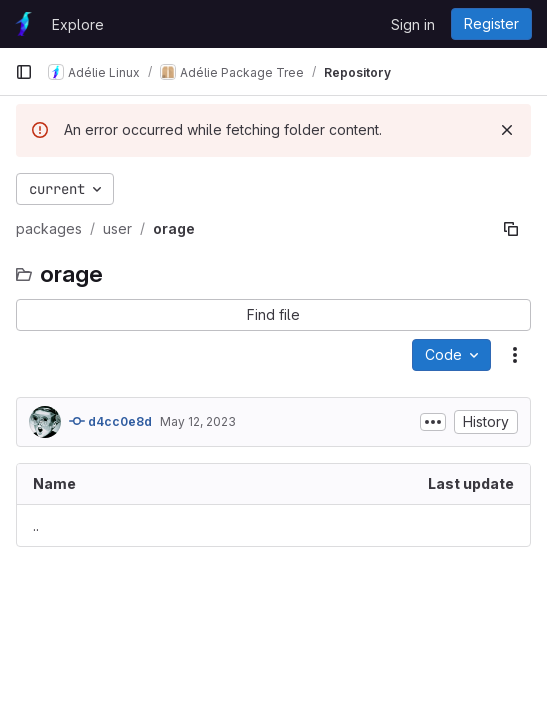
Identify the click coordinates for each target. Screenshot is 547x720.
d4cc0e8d (110, 421)
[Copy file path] (511, 229)
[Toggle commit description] (433, 422)
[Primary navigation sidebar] (24, 72)
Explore (78, 24)
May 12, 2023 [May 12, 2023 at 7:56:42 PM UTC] (198, 421)
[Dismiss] (507, 130)
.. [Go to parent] (36, 525)
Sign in (413, 24)
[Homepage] (23, 24)
